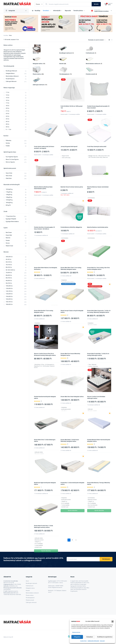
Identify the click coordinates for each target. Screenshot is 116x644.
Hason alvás (9, 173)
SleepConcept (9, 246)
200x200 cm (9, 257)
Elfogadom (77, 637)
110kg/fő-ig (9, 192)
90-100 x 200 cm (10, 270)
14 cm (7, 95)
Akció (27, 581)
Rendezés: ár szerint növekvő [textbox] (96, 40)
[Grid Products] (109, 40)
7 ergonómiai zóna (11, 216)
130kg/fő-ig (9, 197)
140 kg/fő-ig (9, 200)
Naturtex (8, 238)
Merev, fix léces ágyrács (12, 160)
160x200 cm (9, 299)
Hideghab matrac (10, 74)
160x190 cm (9, 302)
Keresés (96, 4)
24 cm (7, 116)
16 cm (7, 100)
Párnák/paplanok (30, 598)
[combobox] (97, 40)
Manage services (76, 632)
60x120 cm (9, 262)
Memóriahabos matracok (12, 76)
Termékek (46, 11)
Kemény (8, 143)
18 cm (7, 106)
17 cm (7, 103)
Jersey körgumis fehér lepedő (69, 147)
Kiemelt (28, 591)
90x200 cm (9, 281)
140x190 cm (9, 291)
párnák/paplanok (10, 79)
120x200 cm (9, 289)
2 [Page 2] (72, 540)
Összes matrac (30, 595)
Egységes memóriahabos (12, 222)
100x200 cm (9, 286)
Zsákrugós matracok (31, 603)
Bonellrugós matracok (11, 71)
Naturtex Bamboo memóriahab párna (98, 227)
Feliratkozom (106, 559)
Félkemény (9, 141)
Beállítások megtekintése (105, 637)
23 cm (7, 114)
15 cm (7, 98)
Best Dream (9, 233)
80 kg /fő (8, 205)
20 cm (7, 108)
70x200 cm (9, 273)
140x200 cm (9, 294)
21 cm (7, 111)
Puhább (8, 146)
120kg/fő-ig (9, 195)
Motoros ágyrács (10, 162)
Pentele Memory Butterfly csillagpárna (71, 227)
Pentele (8, 241)
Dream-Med (9, 235)
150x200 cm (9, 297)
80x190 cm (9, 278)
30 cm (7, 127)
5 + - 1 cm (8, 130)
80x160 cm (9, 267)
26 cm (7, 122)
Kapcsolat (102, 641)
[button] (113, 621)
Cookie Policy (83, 641)
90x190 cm (9, 283)
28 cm (7, 124)
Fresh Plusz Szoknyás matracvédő (97, 147)
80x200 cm (9, 275)
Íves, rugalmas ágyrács (12, 157)
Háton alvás (9, 176)
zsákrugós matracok (11, 82)
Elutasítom (90, 637)
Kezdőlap (36, 11)
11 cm (7, 92)
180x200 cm (9, 304)
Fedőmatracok (30, 586)
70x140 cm (9, 265)
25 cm (7, 119)
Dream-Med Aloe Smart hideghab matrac (72, 397)
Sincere (8, 243)
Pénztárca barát (30, 600)
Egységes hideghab (11, 219)
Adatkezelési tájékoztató (93, 641)
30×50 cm (9, 259)
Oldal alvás (9, 178)
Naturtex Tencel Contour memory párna (72, 187)
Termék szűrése (78, 11)
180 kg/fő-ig (9, 203)
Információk (57, 11)
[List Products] (112, 40)
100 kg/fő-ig (9, 189)
